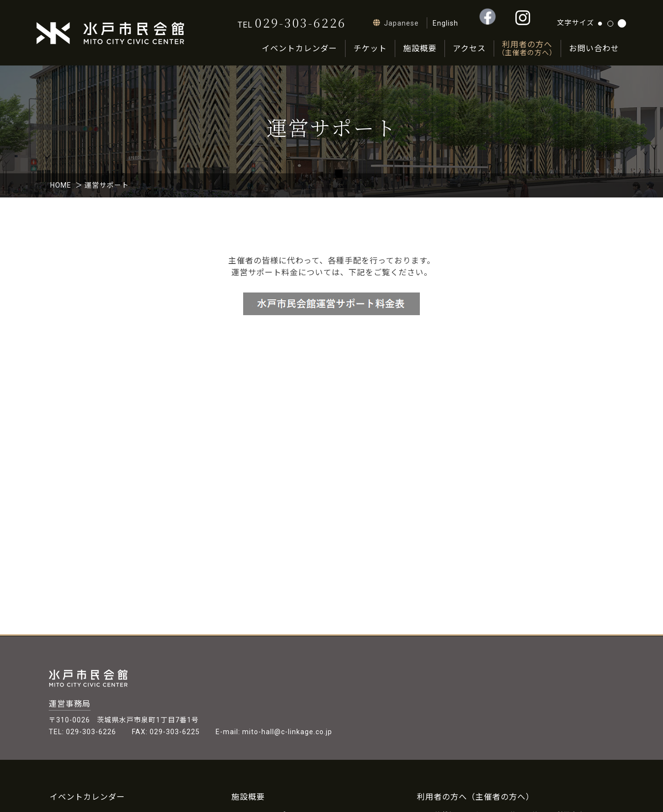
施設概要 (420, 49)
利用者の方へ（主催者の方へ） (475, 797)
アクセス (469, 49)
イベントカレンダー (300, 49)
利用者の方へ (527, 49)
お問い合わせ (594, 49)
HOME (61, 185)
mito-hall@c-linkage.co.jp (287, 732)
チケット (370, 49)
